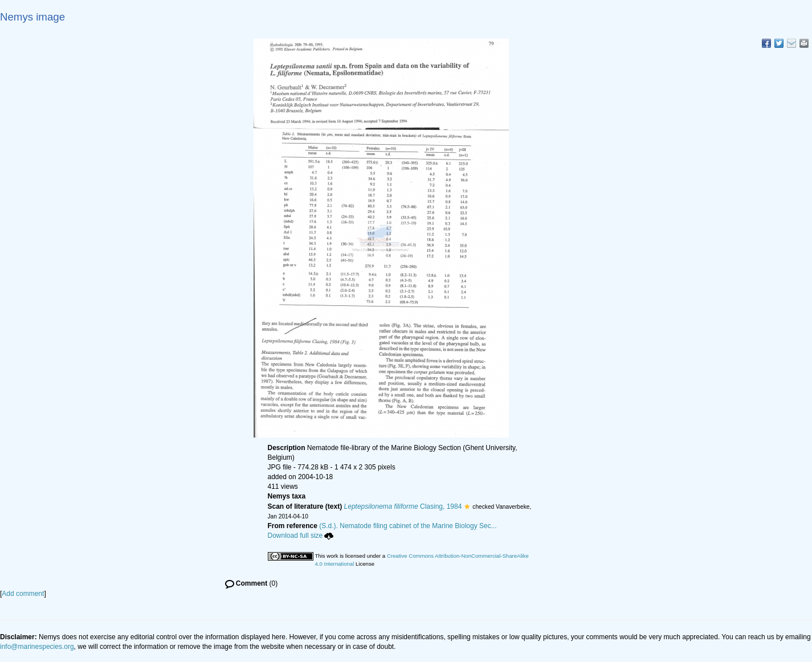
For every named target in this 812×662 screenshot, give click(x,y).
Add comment (23, 594)
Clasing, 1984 (403, 506)
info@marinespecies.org (37, 647)
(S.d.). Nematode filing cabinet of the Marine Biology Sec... (408, 526)
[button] (467, 506)
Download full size (301, 536)
